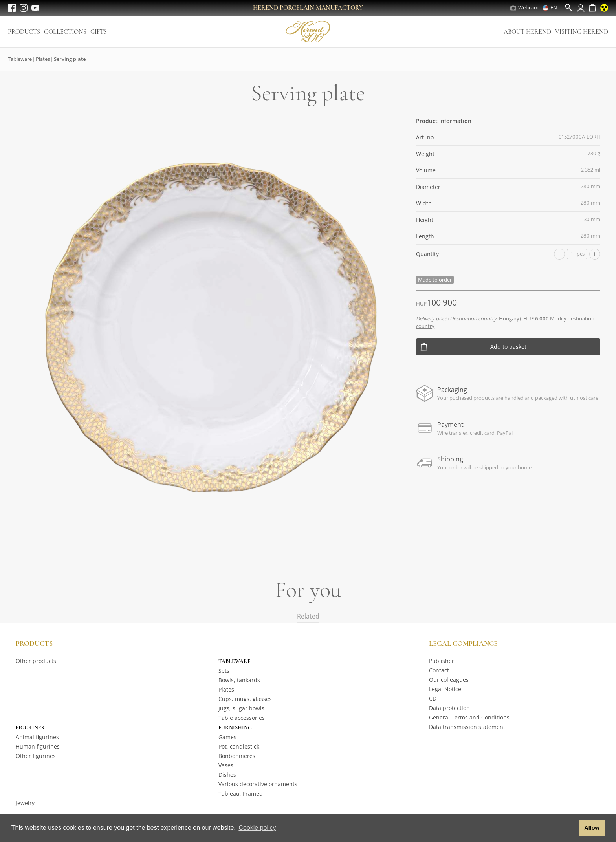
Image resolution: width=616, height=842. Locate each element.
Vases (226, 765)
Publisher (442, 661)
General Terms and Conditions (469, 717)
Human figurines (38, 746)
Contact (439, 670)
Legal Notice (445, 689)
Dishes (227, 775)
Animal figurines (37, 737)
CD (433, 698)
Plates (43, 59)
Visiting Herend (582, 32)
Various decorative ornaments (258, 784)
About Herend (527, 32)
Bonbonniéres (237, 756)
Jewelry (25, 803)
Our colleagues (449, 680)
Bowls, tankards (239, 680)
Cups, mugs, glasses (245, 699)
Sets (224, 671)
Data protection (449, 708)
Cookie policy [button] (257, 828)
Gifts (99, 32)
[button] (571, 828)
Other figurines (36, 756)
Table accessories (242, 718)
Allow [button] (592, 828)
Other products (36, 661)
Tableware (20, 59)
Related (308, 616)
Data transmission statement (467, 727)
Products (24, 32)
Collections (65, 32)
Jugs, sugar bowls (241, 708)
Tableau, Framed (241, 793)
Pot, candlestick (239, 746)
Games (227, 737)
